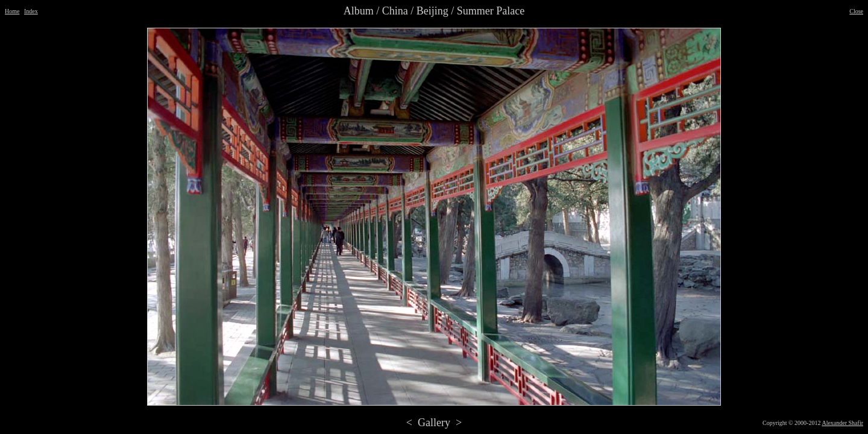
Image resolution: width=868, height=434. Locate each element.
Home (12, 11)
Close (856, 11)
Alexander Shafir (842, 423)
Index (31, 11)
